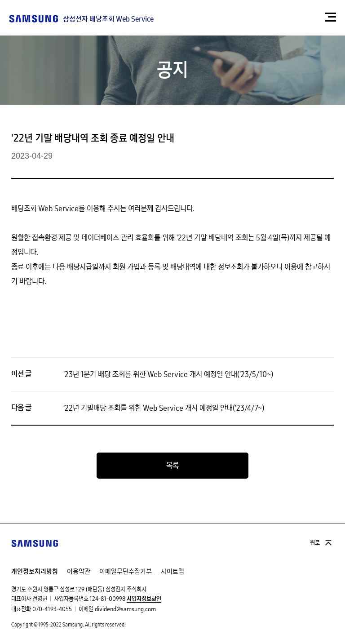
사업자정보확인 (144, 599)
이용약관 (79, 571)
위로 (315, 543)
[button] (331, 17)
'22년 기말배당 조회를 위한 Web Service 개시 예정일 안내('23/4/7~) (164, 408)
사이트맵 (172, 571)
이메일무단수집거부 (126, 571)
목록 (172, 466)
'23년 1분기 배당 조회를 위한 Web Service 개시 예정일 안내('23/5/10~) (168, 374)
